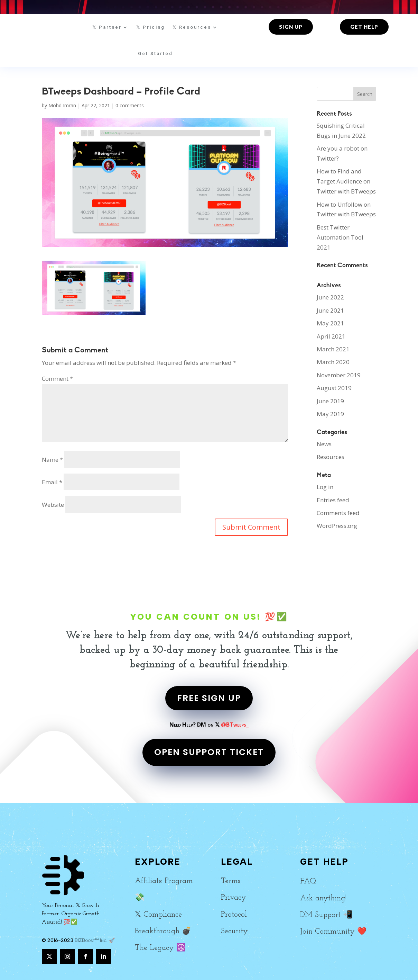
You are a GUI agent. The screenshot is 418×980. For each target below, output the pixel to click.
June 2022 (330, 297)
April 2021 (331, 336)
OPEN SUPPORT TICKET (209, 752)
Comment (57, 379)
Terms (231, 881)
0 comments (130, 105)
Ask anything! (323, 898)
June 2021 (330, 310)
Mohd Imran (62, 105)
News (324, 444)
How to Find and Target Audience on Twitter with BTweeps (346, 181)
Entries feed (333, 500)
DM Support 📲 (326, 915)
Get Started (155, 53)
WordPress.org (337, 526)
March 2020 (333, 362)
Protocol (234, 915)
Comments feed (338, 513)
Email (52, 482)
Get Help (364, 27)
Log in (325, 487)
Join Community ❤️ (333, 932)
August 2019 (334, 388)
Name (52, 460)
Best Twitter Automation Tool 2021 (340, 237)
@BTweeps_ (235, 725)
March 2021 (333, 349)
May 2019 (330, 414)
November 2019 (339, 375)
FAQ (308, 882)
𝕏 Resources (192, 27)
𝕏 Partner (107, 27)
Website (53, 505)
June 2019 (330, 401)
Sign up (291, 27)
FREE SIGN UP (209, 698)
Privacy (234, 898)
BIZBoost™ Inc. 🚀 (95, 940)
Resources (331, 457)
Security (234, 931)
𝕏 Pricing (151, 27)
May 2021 (330, 323)
